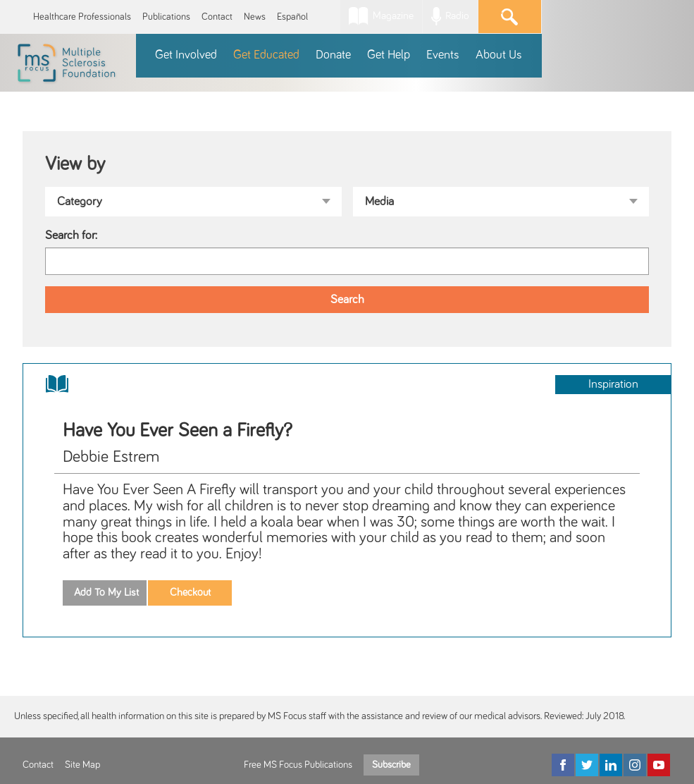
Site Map (82, 765)
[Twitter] (587, 765)
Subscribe (391, 765)
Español (292, 17)
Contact (217, 17)
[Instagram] (635, 765)
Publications (166, 17)
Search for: (71, 235)
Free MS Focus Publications (298, 765)
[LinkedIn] (611, 765)
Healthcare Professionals (82, 17)
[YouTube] (659, 765)
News (255, 17)
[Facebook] (563, 765)
